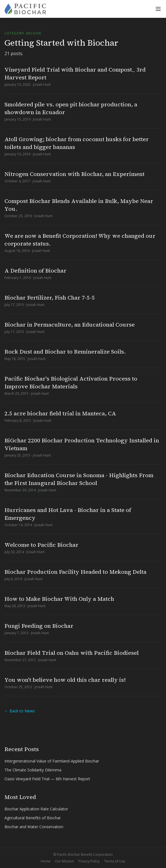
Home (46, 861)
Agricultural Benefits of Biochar (33, 818)
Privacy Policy (89, 861)
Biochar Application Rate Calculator (36, 809)
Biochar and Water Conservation (34, 827)
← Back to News (20, 711)
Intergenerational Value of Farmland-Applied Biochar (52, 761)
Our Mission (64, 861)
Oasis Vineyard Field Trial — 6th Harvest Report (47, 779)
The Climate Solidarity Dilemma (33, 770)
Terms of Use (115, 861)
